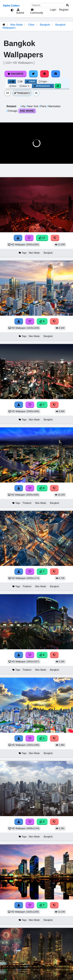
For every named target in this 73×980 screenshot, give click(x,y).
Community (36, 11)
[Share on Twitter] (33, 74)
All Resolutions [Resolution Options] (43, 86)
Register (64, 10)
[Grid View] (12, 81)
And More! (27, 111)
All (8, 93)
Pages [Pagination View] (43, 81)
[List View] (20, 81)
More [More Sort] (25, 86)
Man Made (17, 25)
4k (36, 93)
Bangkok (45, 25)
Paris (43, 106)
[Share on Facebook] (56, 74)
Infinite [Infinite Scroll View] (31, 81)
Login (53, 10)
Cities (31, 25)
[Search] (67, 5)
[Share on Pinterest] (45, 74)
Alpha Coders (11, 6)
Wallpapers (22, 93)
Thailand (27, 503)
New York (33, 106)
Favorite (16, 74)
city (23, 106)
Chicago (12, 111)
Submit (20, 11)
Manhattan (54, 106)
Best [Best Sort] (13, 86)
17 (42, 238)
